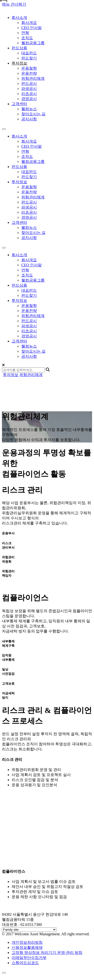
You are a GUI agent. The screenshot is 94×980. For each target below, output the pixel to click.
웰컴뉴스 (29, 109)
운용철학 (29, 68)
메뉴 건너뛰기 (14, 4)
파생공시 (29, 89)
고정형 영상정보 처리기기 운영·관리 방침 (47, 953)
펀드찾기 (29, 58)
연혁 (25, 33)
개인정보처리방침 (27, 942)
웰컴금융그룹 (33, 43)
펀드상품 (19, 285)
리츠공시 (29, 94)
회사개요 (29, 23)
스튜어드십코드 (25, 963)
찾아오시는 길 (33, 114)
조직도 (27, 38)
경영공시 (29, 99)
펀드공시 (29, 83)
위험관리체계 (33, 78)
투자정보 (19, 301)
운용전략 (29, 73)
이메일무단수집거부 (29, 958)
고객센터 (19, 341)
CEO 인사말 (31, 28)
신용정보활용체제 (27, 947)
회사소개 (19, 255)
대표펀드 (29, 53)
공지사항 (29, 119)
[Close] (3, 365)
